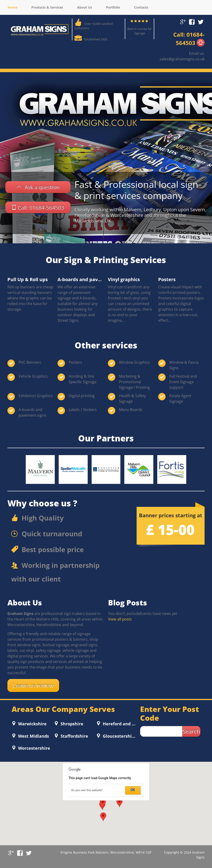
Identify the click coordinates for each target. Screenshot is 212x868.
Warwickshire (32, 724)
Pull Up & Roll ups (28, 279)
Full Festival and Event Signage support (183, 382)
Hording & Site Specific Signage (83, 379)
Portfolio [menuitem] (113, 7)
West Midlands (33, 736)
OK (133, 790)
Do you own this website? (87, 790)
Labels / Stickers (83, 410)
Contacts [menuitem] (141, 7)
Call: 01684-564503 (41, 207)
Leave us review (33, 685)
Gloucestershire (119, 736)
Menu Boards (131, 410)
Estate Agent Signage (180, 399)
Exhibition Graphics (36, 396)
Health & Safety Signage (132, 399)
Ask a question (42, 187)
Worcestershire (34, 748)
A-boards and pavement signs (81, 279)
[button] (119, 803)
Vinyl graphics (124, 279)
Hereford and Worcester (119, 724)
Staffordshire (74, 736)
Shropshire (71, 724)
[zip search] (161, 731)
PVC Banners (30, 362)
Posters (167, 279)
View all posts (120, 619)
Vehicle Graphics (33, 376)
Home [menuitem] (13, 7)
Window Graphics (134, 362)
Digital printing (82, 396)
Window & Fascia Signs (184, 365)
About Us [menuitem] (85, 7)
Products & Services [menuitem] (47, 7)
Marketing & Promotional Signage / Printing (134, 382)
